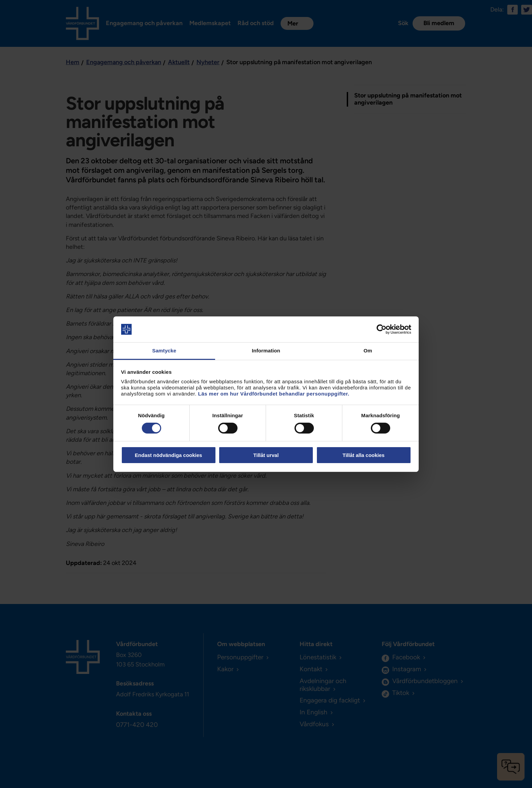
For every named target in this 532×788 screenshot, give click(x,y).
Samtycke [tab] (164, 351)
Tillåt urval (266, 455)
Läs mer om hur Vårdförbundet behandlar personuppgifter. (274, 394)
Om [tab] (368, 351)
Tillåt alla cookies (364, 455)
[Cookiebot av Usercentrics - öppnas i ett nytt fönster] (382, 329)
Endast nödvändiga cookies (168, 455)
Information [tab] (266, 351)
